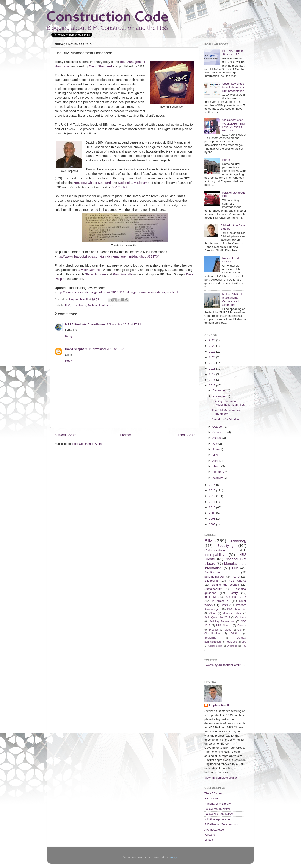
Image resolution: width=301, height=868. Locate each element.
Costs (224, 605)
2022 (213, 346)
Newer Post (65, 435)
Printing (235, 634)
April (216, 461)
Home (125, 435)
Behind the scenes (225, 585)
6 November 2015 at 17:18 (124, 324)
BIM (67, 305)
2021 (213, 352)
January (218, 478)
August (217, 438)
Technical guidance (100, 305)
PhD (244, 646)
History (233, 593)
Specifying (225, 546)
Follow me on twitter (217, 809)
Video (228, 630)
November (219, 396)
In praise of (79, 305)
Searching (210, 638)
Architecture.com (215, 830)
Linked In (210, 840)
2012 (213, 496)
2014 (213, 485)
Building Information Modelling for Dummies (228, 403)
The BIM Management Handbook (226, 412)
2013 (213, 490)
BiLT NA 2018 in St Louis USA (232, 53)
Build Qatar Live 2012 (217, 617)
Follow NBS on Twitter (219, 814)
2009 (213, 513)
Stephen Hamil (219, 705)
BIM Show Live (237, 609)
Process (214, 630)
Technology (238, 541)
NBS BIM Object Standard (92, 183)
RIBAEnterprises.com (218, 819)
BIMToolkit (211, 581)
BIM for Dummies (90, 270)
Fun (235, 568)
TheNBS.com (213, 793)
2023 (213, 340)
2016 (213, 380)
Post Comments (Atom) (88, 444)
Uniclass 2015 (236, 597)
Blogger (174, 857)
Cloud (213, 613)
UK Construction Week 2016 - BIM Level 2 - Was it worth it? (233, 125)
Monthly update (232, 613)
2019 (213, 363)
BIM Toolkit (119, 187)
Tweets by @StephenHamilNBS (225, 665)
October (218, 427)
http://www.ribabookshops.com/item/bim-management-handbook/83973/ (108, 256)
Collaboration (215, 550)
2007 (213, 524)
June (216, 449)
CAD (236, 577)
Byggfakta (232, 646)
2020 (213, 357)
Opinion (242, 626)
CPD (244, 642)
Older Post (185, 435)
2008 (213, 519)
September (220, 432)
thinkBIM (210, 597)
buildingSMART (215, 577)
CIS (240, 630)
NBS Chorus (237, 581)
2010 (213, 507)
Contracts (241, 617)
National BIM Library (132, 183)
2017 (213, 374)
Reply (69, 336)
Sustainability (213, 589)
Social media (215, 646)
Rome (226, 160)
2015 (213, 385)
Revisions (231, 642)
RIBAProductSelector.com (221, 824)
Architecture (212, 572)
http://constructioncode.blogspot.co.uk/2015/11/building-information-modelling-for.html (117, 292)
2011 (213, 502)
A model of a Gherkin (225, 419)
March (217, 466)
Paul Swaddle (123, 274)
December (219, 390)
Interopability (214, 555)
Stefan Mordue (95, 274)
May (216, 455)
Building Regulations (222, 621)
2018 (213, 369)
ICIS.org (210, 835)
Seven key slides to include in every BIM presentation (234, 87)
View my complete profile (221, 778)
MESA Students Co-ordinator (85, 324)
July (215, 444)
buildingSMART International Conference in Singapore (232, 300)
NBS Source (224, 626)
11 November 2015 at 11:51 (107, 349)
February (219, 472)
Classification (212, 634)
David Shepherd (100, 66)
